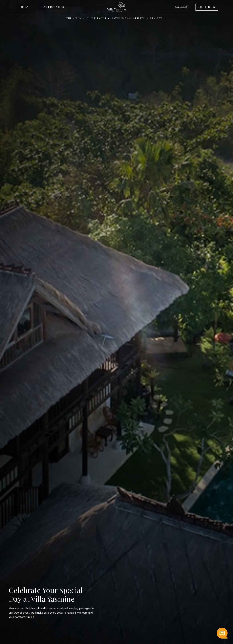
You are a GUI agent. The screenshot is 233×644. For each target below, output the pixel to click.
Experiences (53, 7)
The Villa (74, 18)
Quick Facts (97, 18)
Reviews (157, 18)
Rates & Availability (128, 18)
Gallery (182, 7)
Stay (25, 7)
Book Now (207, 7)
